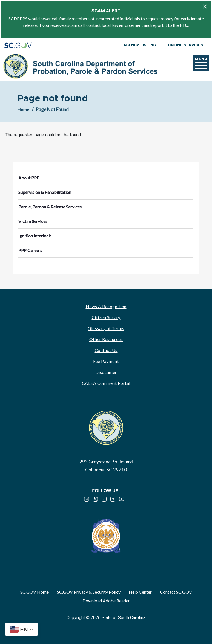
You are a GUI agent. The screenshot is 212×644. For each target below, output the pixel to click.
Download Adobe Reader (106, 601)
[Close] (205, 7)
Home (23, 109)
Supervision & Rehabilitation (45, 192)
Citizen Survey (106, 317)
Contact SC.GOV (176, 592)
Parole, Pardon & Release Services (50, 207)
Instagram (113, 499)
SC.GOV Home (35, 592)
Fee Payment (106, 361)
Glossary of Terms (106, 328)
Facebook (87, 499)
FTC (184, 25)
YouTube (122, 499)
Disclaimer (106, 372)
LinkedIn (104, 499)
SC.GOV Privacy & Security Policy (89, 592)
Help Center (140, 592)
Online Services (186, 45)
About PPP (29, 178)
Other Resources (106, 339)
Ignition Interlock (35, 236)
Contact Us (106, 350)
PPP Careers (30, 250)
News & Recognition (106, 306)
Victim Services (33, 221)
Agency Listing (140, 45)
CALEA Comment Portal (106, 383)
